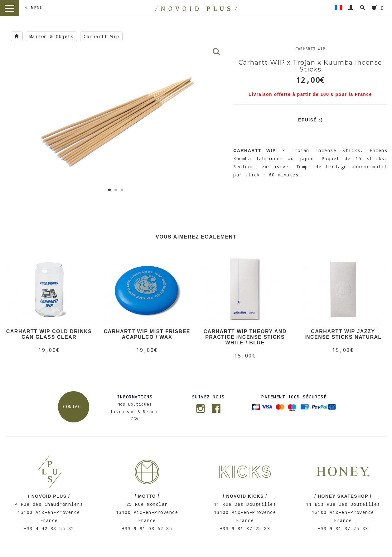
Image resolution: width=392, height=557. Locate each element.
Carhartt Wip (101, 36)
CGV (135, 419)
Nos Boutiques (135, 404)
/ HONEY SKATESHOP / (343, 496)
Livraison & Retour (135, 412)
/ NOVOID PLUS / (49, 496)
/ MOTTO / (147, 496)
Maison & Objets (52, 36)
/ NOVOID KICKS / (245, 496)
